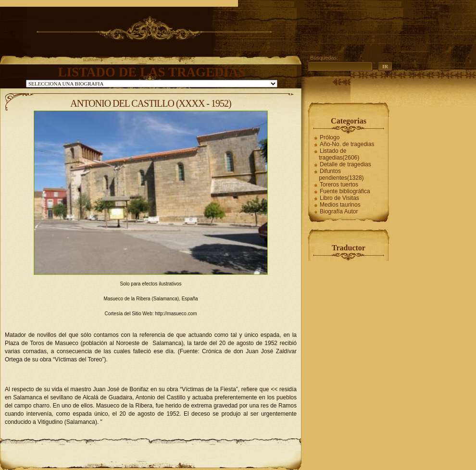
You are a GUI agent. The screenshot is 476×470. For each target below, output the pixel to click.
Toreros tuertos (339, 185)
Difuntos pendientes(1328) (341, 174)
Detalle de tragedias (345, 164)
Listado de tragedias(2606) (339, 154)
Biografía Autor (339, 211)
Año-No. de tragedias (347, 144)
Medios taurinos (340, 205)
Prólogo (330, 137)
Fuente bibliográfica (345, 191)
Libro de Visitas (339, 198)
